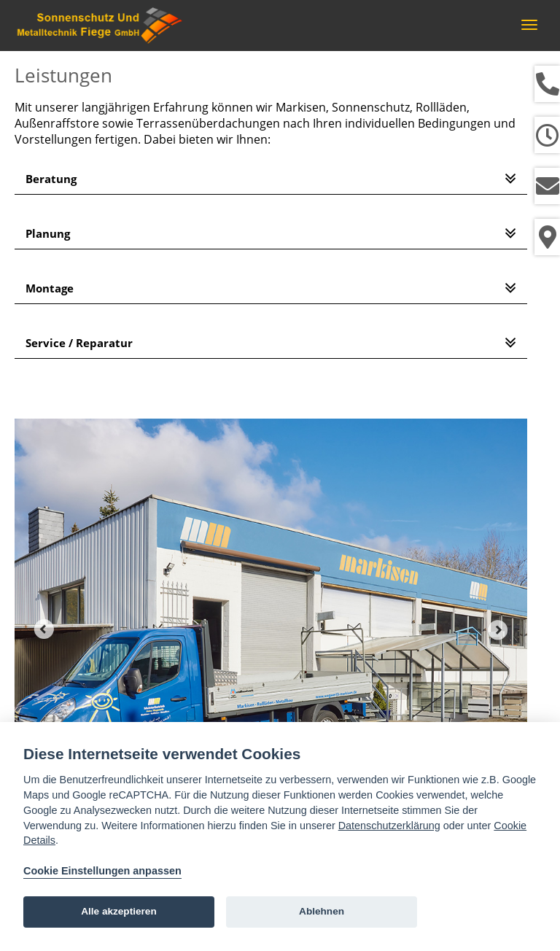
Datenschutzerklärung (389, 826)
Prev (44, 629)
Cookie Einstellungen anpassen (102, 871)
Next (498, 629)
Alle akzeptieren (119, 911)
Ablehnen (322, 911)
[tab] (271, 179)
